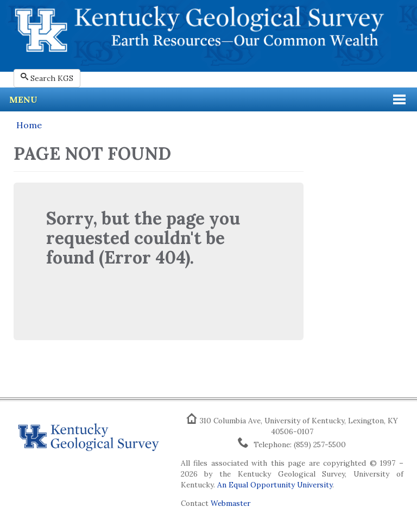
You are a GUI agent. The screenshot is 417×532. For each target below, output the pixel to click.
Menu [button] (23, 99)
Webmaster (230, 503)
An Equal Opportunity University (275, 485)
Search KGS (47, 78)
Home (29, 125)
